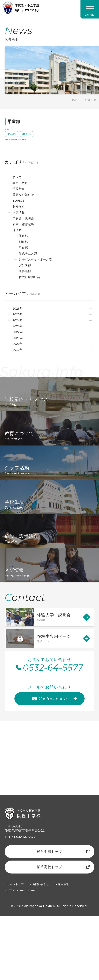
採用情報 (72, 948)
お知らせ (20, 218)
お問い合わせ (47, 948)
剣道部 (25, 257)
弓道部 (25, 263)
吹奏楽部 (27, 288)
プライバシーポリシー (24, 954)
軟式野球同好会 (32, 295)
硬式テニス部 (30, 269)
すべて (19, 186)
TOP (74, 102)
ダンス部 (27, 282)
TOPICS (20, 212)
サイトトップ (17, 948)
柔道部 (25, 250)
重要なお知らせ (26, 205)
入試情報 (20, 224)
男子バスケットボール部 (39, 276)
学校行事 (20, 199)
